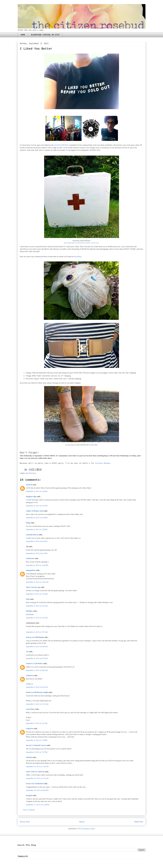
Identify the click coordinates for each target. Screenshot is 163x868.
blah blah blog (31, 473)
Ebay (79, 256)
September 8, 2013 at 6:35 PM (37, 518)
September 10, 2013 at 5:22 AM (37, 778)
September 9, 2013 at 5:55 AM (37, 618)
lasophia (29, 795)
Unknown (30, 675)
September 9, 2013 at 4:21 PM (37, 723)
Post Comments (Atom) (86, 829)
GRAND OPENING (61, 145)
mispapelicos (31, 570)
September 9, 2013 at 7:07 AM (37, 632)
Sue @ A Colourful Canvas (36, 745)
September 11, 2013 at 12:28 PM (38, 805)
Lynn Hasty (30, 709)
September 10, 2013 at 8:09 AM (37, 790)
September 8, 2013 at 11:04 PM (37, 565)
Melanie (29, 757)
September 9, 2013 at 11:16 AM (37, 704)
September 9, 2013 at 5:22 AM (37, 606)
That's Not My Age (33, 587)
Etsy (76, 256)
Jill (27, 546)
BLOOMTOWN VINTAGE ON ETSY (45, 35)
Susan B (29, 485)
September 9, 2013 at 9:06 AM (37, 670)
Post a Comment (29, 810)
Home (82, 822)
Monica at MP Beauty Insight (37, 692)
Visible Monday (103, 463)
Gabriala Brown (32, 535)
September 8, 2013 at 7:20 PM (37, 529)
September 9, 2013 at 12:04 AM (37, 582)
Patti (28, 599)
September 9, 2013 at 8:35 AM (37, 658)
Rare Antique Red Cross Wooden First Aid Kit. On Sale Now (81, 243)
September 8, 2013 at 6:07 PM (37, 506)
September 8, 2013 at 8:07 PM (37, 541)
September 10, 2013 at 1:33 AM (37, 766)
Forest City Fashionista (35, 784)
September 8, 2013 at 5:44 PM (37, 491)
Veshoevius (30, 558)
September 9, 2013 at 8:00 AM (37, 646)
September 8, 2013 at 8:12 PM (37, 553)
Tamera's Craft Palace (34, 663)
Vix (27, 652)
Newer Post (25, 822)
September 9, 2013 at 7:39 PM (37, 740)
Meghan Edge (31, 496)
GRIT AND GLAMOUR (35, 772)
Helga (28, 523)
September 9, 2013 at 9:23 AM (37, 687)
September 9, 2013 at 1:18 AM (37, 594)
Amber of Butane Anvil (35, 511)
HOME (23, 35)
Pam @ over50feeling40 (35, 637)
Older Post (139, 822)
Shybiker (29, 611)
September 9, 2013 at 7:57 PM (37, 752)
